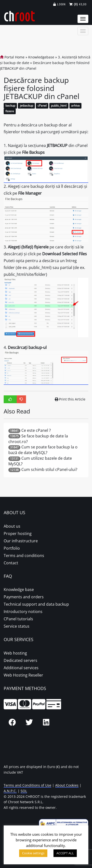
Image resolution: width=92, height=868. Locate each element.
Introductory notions (23, 612)
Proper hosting (18, 534)
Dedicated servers (20, 660)
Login (59, 4)
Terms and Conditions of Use (27, 785)
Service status (17, 626)
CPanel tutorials (18, 619)
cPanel (42, 106)
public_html (59, 106)
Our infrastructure (21, 541)
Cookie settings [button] (33, 853)
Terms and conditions (24, 556)
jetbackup (26, 106)
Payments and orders (24, 597)
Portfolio (12, 548)
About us (12, 526)
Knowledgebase (41, 57)
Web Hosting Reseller (23, 675)
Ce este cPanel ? (36, 430)
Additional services (21, 668)
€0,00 (78, 4)
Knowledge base (19, 590)
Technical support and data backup (36, 604)
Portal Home (12, 57)
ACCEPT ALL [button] (65, 853)
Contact (11, 563)
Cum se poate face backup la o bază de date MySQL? (43, 450)
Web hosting (15, 653)
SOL (24, 791)
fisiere (10, 111)
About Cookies (67, 785)
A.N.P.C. (10, 791)
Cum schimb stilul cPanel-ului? (49, 469)
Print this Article (70, 399)
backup (10, 106)
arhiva (75, 106)
